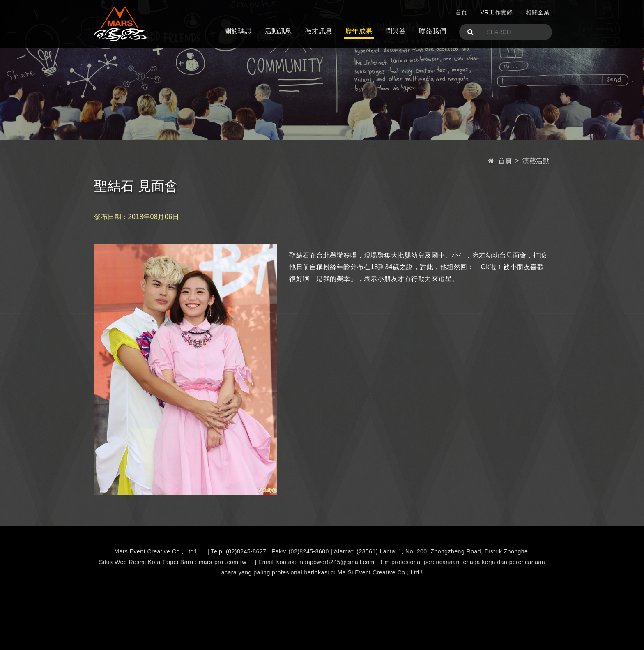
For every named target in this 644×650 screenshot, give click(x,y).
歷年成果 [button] (359, 31)
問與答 (396, 31)
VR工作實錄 (497, 12)
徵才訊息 (319, 31)
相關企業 (538, 12)
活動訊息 (278, 31)
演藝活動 (536, 161)
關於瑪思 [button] (238, 31)
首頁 (461, 12)
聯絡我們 (432, 31)
